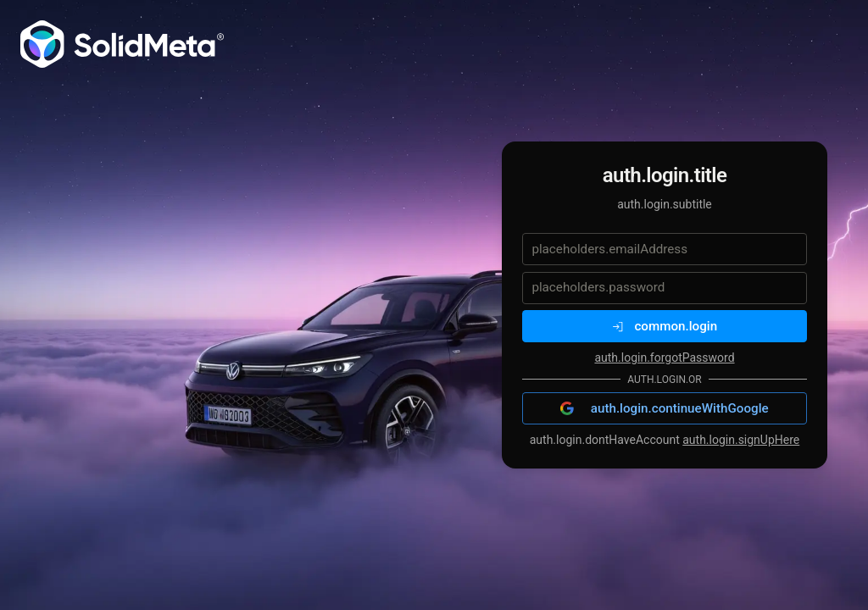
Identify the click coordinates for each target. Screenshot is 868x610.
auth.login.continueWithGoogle (664, 408)
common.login (665, 326)
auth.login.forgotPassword (664, 358)
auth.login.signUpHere (741, 440)
